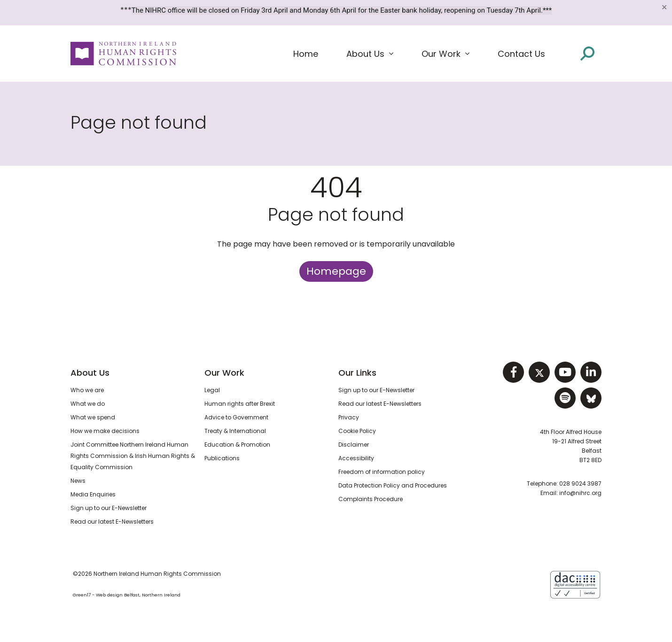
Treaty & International (235, 431)
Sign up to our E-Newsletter (109, 508)
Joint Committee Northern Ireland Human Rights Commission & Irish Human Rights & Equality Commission (133, 456)
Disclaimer (354, 445)
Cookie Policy (357, 431)
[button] (370, 54)
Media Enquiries (93, 494)
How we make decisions (105, 431)
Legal (212, 390)
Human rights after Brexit (240, 404)
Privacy (349, 417)
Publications (222, 458)
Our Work (224, 373)
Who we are (87, 390)
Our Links (357, 373)
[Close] (664, 7)
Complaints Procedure (371, 499)
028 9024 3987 (580, 483)
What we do (88, 404)
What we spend (93, 417)
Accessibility (356, 458)
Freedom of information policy (382, 472)
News (78, 481)
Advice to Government (236, 417)
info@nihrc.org (580, 493)
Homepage (336, 271)
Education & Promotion (237, 445)
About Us (90, 373)
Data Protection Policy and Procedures (393, 485)
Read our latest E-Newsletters (112, 522)
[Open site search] (587, 54)
